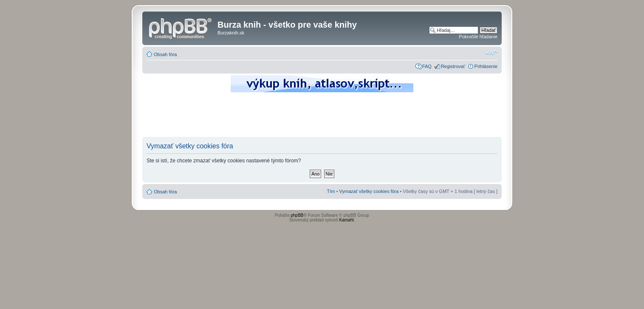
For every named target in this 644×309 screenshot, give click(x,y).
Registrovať (453, 66)
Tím (331, 191)
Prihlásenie (486, 66)
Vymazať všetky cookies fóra (369, 191)
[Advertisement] (322, 117)
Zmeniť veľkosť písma (491, 53)
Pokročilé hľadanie (478, 37)
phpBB (297, 215)
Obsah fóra (165, 54)
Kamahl (347, 220)
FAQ (427, 66)
